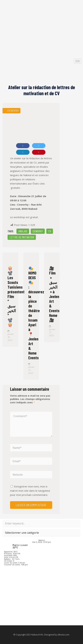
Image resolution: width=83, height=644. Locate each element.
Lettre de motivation (22, 237)
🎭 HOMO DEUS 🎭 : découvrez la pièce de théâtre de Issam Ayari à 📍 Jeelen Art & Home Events (36, 313)
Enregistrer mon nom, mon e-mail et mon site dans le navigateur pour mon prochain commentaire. (30, 491)
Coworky (38, 231)
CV (50, 231)
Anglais (23, 231)
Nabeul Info (37, 635)
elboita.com (63, 635)
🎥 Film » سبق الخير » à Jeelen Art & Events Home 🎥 (54, 294)
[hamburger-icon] (78, 61)
